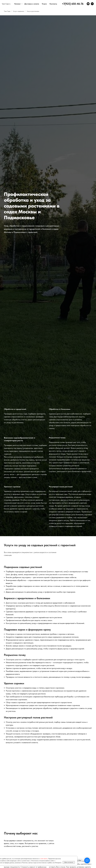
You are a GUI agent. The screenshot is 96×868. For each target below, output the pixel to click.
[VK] (92, 4)
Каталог (18, 4)
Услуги (44, 4)
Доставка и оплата (32, 4)
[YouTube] (88, 4)
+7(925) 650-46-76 (73, 4)
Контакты (53, 4)
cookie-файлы (44, 859)
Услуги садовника (18, 11)
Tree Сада (7, 11)
